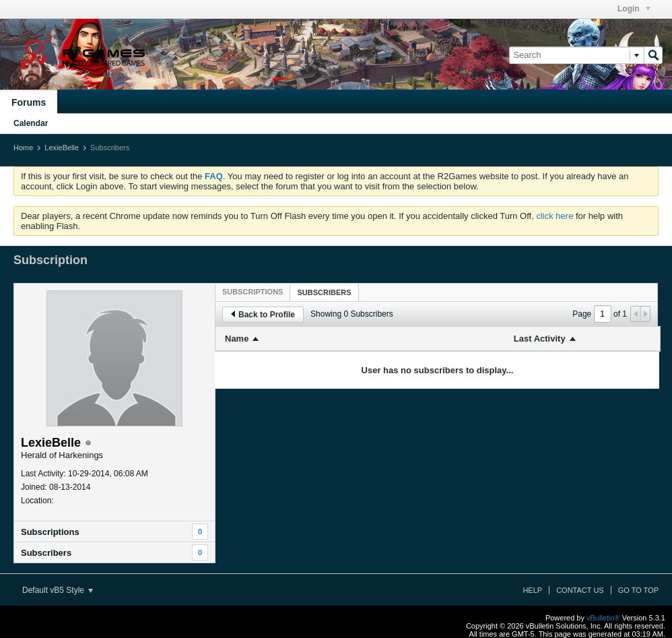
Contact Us (580, 590)
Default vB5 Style (58, 590)
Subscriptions (50, 532)
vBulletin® (603, 618)
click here (555, 216)
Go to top (638, 590)
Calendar (31, 123)
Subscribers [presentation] (324, 292)
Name (237, 339)
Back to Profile (263, 315)
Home (23, 148)
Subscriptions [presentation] (253, 292)
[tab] (253, 292)
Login (634, 9)
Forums (29, 102)
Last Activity (540, 339)
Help (532, 590)
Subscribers (46, 553)
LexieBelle (62, 148)
